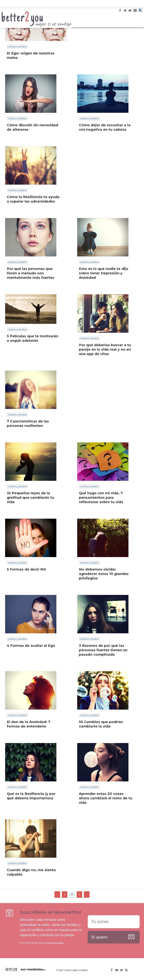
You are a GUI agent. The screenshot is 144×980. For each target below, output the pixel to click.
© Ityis (60, 970)
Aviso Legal (71, 970)
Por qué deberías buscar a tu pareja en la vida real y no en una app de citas (105, 349)
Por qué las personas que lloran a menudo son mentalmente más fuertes (30, 273)
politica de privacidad (54, 943)
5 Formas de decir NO (26, 569)
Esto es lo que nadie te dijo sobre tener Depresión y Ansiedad (104, 273)
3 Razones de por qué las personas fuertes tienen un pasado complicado (103, 650)
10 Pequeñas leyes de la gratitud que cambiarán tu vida (30, 498)
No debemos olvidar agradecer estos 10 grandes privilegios (104, 574)
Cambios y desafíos (17, 47)
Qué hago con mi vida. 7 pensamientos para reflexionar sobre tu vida (101, 498)
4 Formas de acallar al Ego (31, 646)
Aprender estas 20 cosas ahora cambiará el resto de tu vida (106, 798)
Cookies (83, 970)
